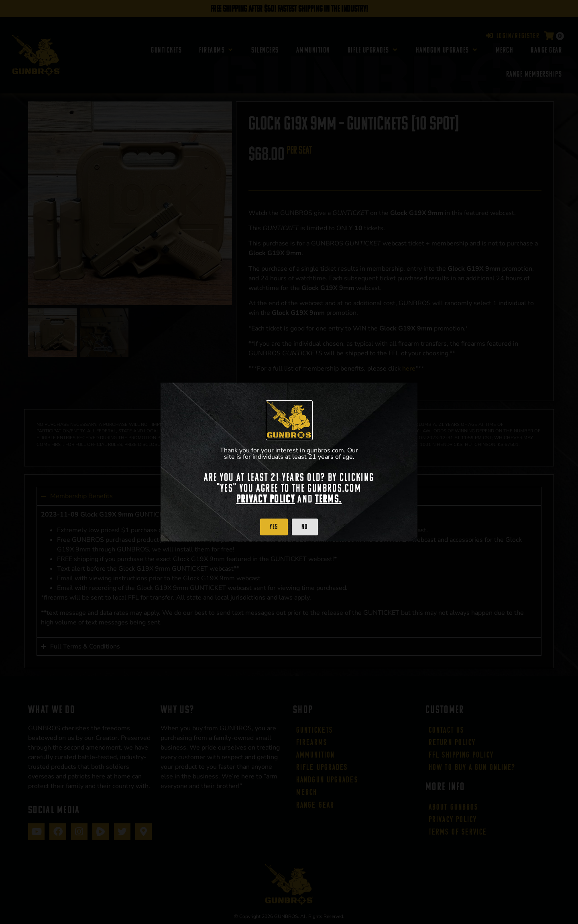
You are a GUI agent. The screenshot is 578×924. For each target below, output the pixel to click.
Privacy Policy (266, 499)
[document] (289, 462)
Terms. (328, 499)
